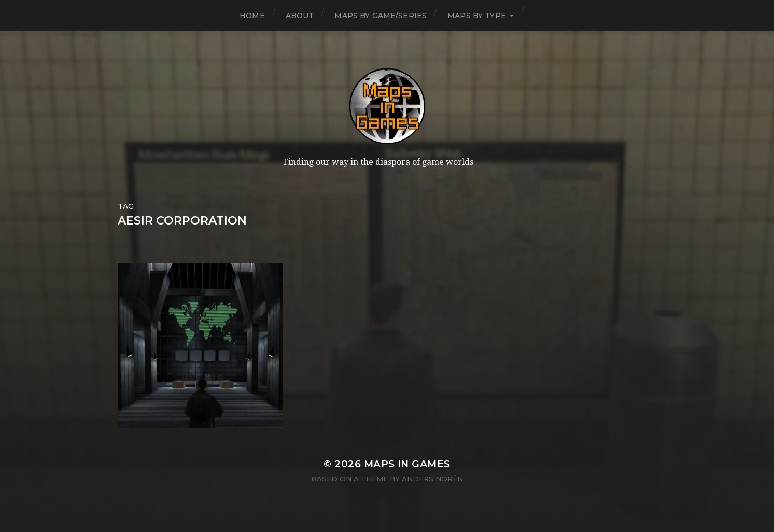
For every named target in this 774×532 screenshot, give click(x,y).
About (300, 16)
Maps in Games (407, 464)
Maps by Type (477, 16)
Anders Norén (432, 479)
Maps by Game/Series (381, 16)
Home (252, 16)
